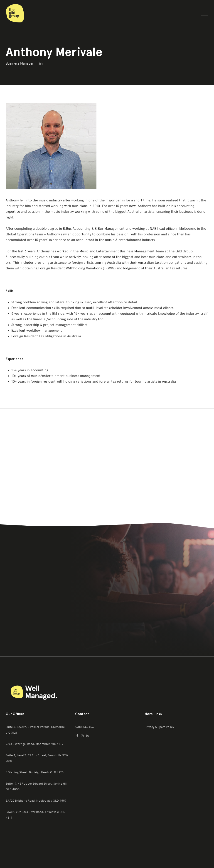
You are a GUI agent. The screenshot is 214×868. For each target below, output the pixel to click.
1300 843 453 (85, 727)
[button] (204, 14)
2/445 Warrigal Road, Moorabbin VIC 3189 (34, 744)
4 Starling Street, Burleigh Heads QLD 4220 (35, 772)
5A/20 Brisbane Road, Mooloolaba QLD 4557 (36, 801)
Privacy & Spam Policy (159, 727)
